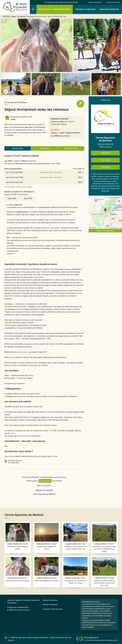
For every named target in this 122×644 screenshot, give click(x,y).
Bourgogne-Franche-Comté (37, 16)
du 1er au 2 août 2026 (15, 177)
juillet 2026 (12, 198)
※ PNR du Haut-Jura (59, 16)
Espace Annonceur (95, 2)
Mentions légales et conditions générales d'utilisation (24, 602)
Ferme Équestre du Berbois (38, 638)
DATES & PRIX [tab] (18, 148)
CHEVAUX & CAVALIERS (85, 9)
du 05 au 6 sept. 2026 (15, 182)
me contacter (45, 481)
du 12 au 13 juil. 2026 (14, 172)
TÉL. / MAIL (105, 160)
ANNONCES (105, 153)
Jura (49, 16)
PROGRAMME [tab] (44, 148)
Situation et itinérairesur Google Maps (13, 462)
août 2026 (28, 198)
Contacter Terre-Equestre (53, 609)
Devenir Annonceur (113, 2)
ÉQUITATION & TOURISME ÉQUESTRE (55, 9)
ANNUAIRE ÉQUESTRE (109, 9)
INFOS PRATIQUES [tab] (71, 148)
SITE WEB (105, 167)
